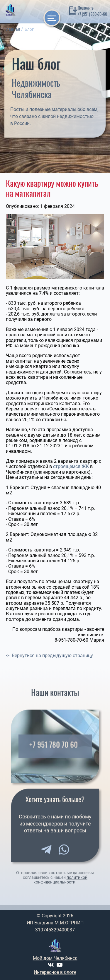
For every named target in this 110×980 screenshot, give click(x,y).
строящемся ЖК (71, 466)
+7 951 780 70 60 (54, 749)
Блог (29, 29)
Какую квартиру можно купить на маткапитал (52, 188)
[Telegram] (46, 854)
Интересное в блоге (55, 972)
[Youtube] (60, 965)
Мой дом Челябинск (55, 958)
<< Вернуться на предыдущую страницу (49, 656)
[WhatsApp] (64, 854)
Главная (12, 29)
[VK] (51, 965)
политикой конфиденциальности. (60, 884)
